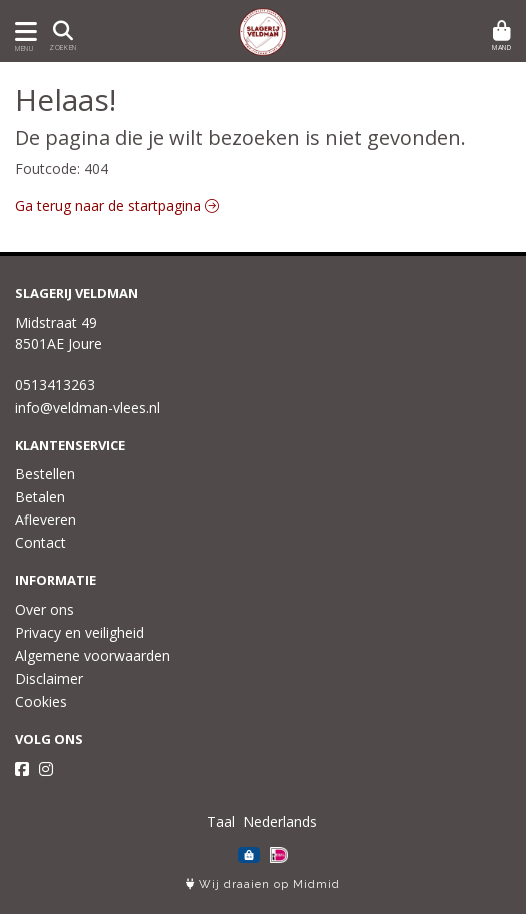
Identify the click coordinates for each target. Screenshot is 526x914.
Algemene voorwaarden (92, 655)
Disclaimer (49, 678)
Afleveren (45, 519)
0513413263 (55, 384)
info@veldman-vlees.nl (87, 407)
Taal (221, 821)
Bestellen (45, 473)
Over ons (44, 609)
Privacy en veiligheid (79, 632)
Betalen (40, 496)
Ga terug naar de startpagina (117, 205)
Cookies (41, 701)
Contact (40, 542)
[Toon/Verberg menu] (22, 31)
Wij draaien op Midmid (263, 884)
